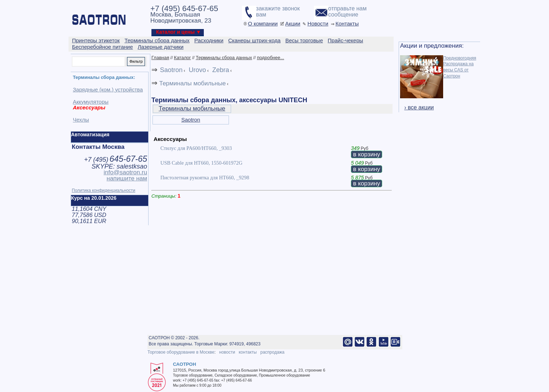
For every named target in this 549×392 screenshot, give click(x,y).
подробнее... (271, 58)
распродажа (272, 352)
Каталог (182, 58)
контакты (248, 352)
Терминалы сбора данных (224, 58)
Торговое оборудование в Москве (181, 352)
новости (227, 352)
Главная (160, 58)
